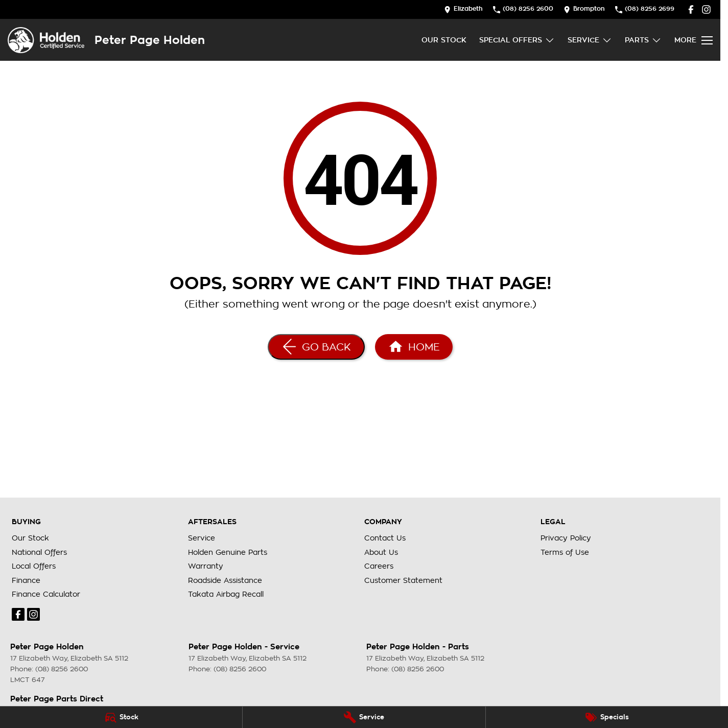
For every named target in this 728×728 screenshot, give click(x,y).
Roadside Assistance (225, 580)
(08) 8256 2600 (62, 669)
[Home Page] (46, 40)
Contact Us (385, 538)
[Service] (364, 717)
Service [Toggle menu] (590, 40)
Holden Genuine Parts (228, 552)
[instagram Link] (706, 9)
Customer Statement (403, 580)
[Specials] (607, 717)
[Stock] (121, 717)
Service (202, 538)
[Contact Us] (463, 9)
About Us (381, 552)
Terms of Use (565, 552)
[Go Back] (316, 347)
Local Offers (34, 566)
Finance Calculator (46, 594)
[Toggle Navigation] (694, 40)
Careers (379, 566)
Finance (26, 580)
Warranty (206, 566)
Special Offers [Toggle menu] (517, 40)
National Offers (39, 552)
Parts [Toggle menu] (643, 40)
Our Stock (444, 40)
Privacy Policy (566, 538)
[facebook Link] (691, 9)
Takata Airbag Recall (226, 594)
